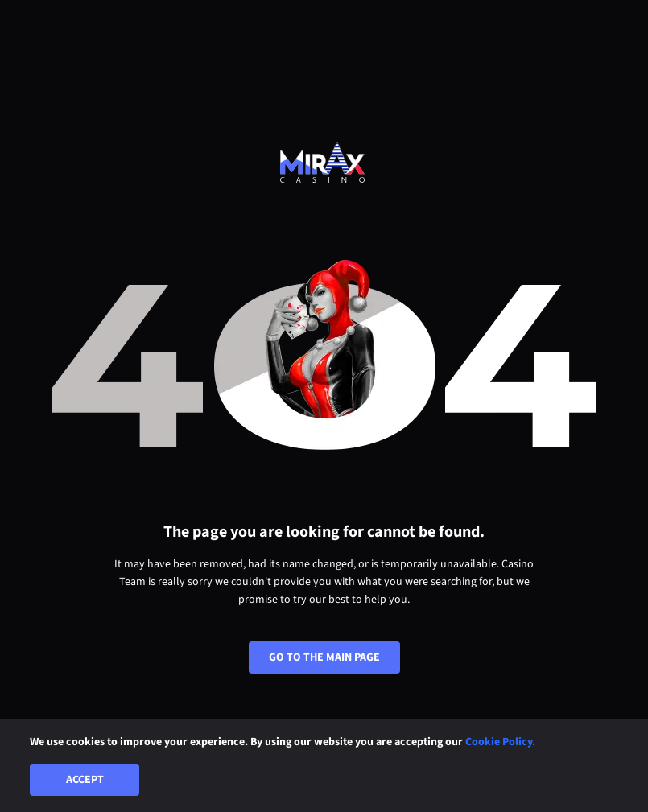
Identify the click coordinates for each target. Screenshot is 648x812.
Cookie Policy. (500, 742)
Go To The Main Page (324, 657)
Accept (85, 780)
